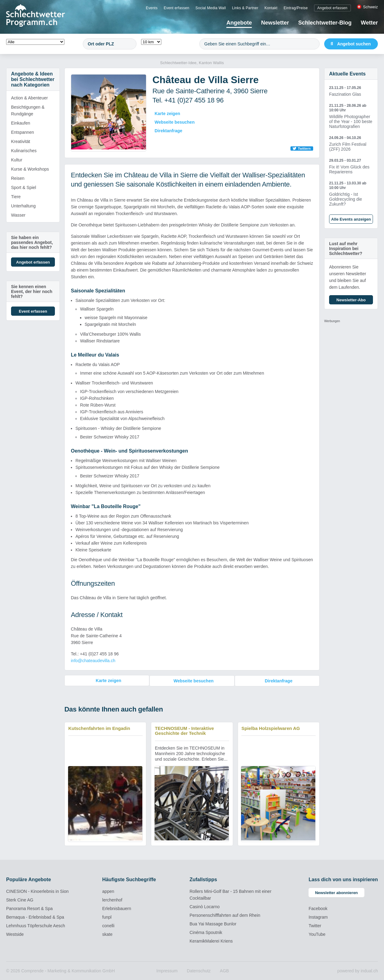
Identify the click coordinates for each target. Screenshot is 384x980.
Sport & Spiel (24, 187)
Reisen (18, 178)
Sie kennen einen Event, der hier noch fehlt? (32, 291)
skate (107, 934)
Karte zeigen (167, 114)
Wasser (18, 215)
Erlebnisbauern (117, 908)
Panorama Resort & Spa (29, 908)
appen (108, 891)
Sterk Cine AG (20, 900)
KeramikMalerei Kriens (211, 941)
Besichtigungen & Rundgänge (28, 110)
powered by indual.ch (358, 970)
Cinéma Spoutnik (206, 932)
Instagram (318, 917)
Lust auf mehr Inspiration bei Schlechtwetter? (346, 249)
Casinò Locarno (205, 906)
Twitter (315, 925)
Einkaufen (21, 123)
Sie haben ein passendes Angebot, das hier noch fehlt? (32, 242)
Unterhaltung (23, 206)
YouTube (317, 934)
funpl (107, 917)
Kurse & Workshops (30, 169)
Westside (15, 934)
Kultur (17, 160)
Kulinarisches (24, 151)
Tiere (16, 197)
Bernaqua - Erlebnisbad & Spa (35, 917)
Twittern (304, 149)
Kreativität (21, 141)
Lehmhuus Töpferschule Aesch (36, 925)
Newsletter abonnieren (336, 892)
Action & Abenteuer (29, 98)
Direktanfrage (168, 131)
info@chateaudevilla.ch (93, 661)
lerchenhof (112, 900)
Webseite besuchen (175, 122)
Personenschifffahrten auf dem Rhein (225, 915)
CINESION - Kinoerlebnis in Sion (37, 891)
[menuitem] (152, 8)
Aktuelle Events (347, 74)
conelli (108, 925)
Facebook (318, 908)
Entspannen (23, 132)
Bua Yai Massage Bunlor (213, 924)
